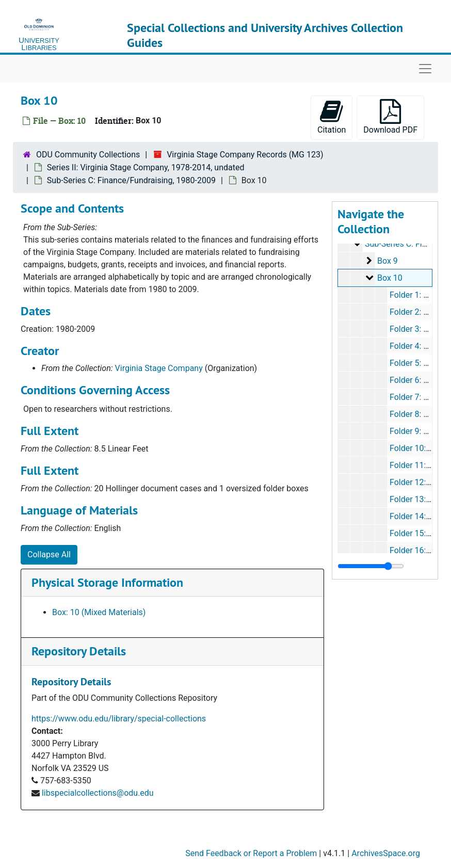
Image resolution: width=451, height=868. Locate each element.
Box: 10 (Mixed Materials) (99, 612)
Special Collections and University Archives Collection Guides (265, 35)
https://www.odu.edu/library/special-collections (119, 719)
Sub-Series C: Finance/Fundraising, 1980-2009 (131, 180)
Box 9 (388, 261)
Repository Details (79, 651)
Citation (332, 117)
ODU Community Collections (88, 155)
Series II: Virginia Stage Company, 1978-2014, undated (146, 167)
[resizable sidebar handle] (371, 566)
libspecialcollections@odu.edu (98, 793)
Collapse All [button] (49, 554)
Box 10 (390, 278)
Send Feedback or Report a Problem (251, 853)
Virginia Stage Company (159, 368)
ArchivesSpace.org (386, 853)
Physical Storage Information (107, 582)
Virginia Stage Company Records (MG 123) (245, 155)
